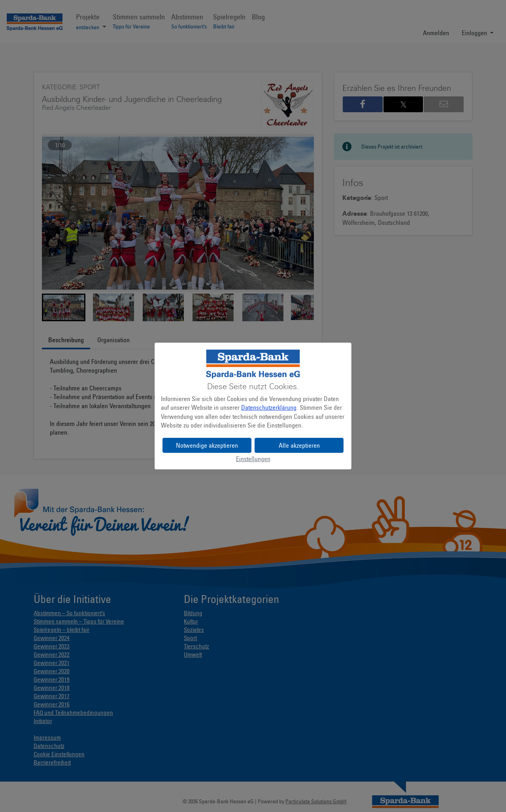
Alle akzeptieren (299, 445)
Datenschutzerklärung (269, 407)
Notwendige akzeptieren (207, 445)
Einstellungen (253, 459)
